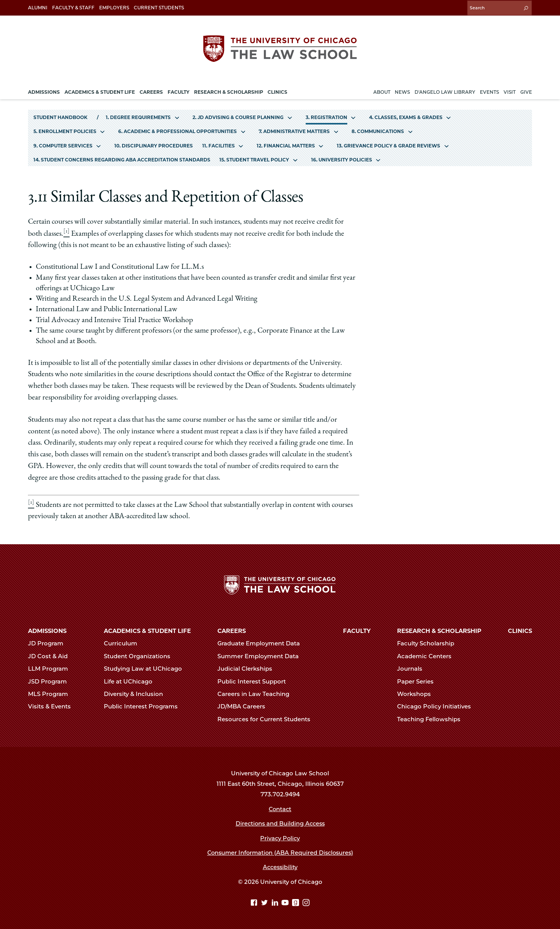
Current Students (159, 8)
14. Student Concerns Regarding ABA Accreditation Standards (122, 159)
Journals (413, 668)
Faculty (357, 630)
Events (489, 91)
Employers (114, 8)
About (382, 91)
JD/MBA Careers (245, 706)
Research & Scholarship (439, 630)
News (402, 91)
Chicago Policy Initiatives (437, 706)
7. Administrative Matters (294, 131)
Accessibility (280, 866)
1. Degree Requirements (138, 116)
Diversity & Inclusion (137, 693)
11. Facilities (219, 145)
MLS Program (51, 693)
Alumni (38, 8)
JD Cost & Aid (51, 655)
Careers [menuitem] (151, 91)
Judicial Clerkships (248, 668)
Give (526, 91)
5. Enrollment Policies (65, 131)
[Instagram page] (306, 902)
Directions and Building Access (280, 822)
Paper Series (419, 680)
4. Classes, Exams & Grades (406, 116)
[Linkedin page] (276, 902)
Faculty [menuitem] (178, 91)
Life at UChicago (131, 680)
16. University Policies (342, 159)
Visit (510, 91)
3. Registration (326, 116)
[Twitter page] (265, 902)
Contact (280, 808)
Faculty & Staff (73, 8)
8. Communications (378, 131)
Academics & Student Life (147, 630)
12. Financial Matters (286, 145)
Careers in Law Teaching (257, 693)
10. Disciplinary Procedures (154, 145)
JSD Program (51, 680)
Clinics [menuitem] (277, 91)
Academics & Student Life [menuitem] (100, 91)
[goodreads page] (297, 902)
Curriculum (124, 643)
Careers (232, 630)
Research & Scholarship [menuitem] (229, 91)
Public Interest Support (255, 680)
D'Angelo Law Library (445, 91)
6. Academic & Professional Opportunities (178, 131)
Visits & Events (53, 706)
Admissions (47, 630)
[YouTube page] (286, 902)
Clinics (520, 630)
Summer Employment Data (261, 655)
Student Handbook (60, 116)
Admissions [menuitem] (44, 91)
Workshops (417, 693)
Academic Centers (428, 655)
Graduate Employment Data (262, 643)
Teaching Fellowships (432, 718)
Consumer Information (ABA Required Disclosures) (280, 852)
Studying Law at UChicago (146, 668)
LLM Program (51, 668)
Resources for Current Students (267, 718)
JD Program (49, 643)
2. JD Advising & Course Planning (238, 116)
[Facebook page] (255, 902)
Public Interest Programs (144, 706)
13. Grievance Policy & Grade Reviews (388, 145)
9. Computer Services (63, 145)
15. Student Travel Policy (254, 159)
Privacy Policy (280, 837)
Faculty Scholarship (429, 643)
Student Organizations (140, 655)
